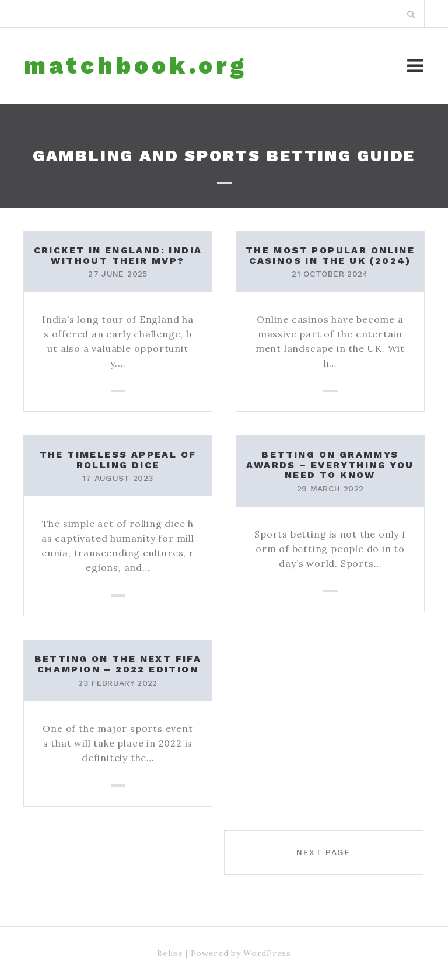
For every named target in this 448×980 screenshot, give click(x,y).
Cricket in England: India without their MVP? (118, 255)
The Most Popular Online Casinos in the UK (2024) (330, 255)
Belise (170, 953)
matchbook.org (135, 66)
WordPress (267, 953)
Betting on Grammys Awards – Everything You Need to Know (330, 465)
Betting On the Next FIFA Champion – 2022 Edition (118, 664)
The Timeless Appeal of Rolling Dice (118, 460)
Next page (323, 852)
